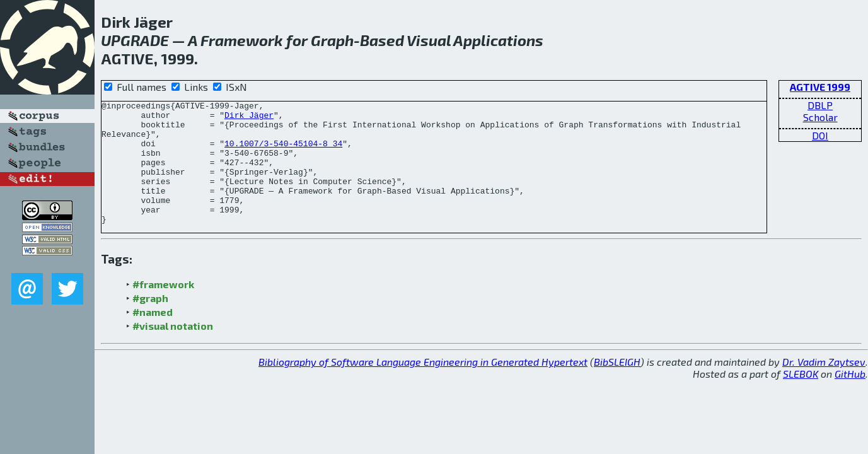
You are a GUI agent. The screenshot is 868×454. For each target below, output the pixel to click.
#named (153, 336)
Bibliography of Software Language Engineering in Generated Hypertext (423, 386)
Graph (332, 40)
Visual (429, 40)
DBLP (820, 105)
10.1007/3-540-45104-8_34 (283, 153)
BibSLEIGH (617, 386)
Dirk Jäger (249, 119)
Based (382, 40)
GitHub (850, 398)
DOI (820, 135)
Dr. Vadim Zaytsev (824, 386)
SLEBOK (801, 398)
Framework (242, 40)
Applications (498, 40)
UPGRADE (135, 40)
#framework (163, 309)
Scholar (820, 117)
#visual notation (173, 350)
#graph (150, 323)
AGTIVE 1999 (820, 87)
